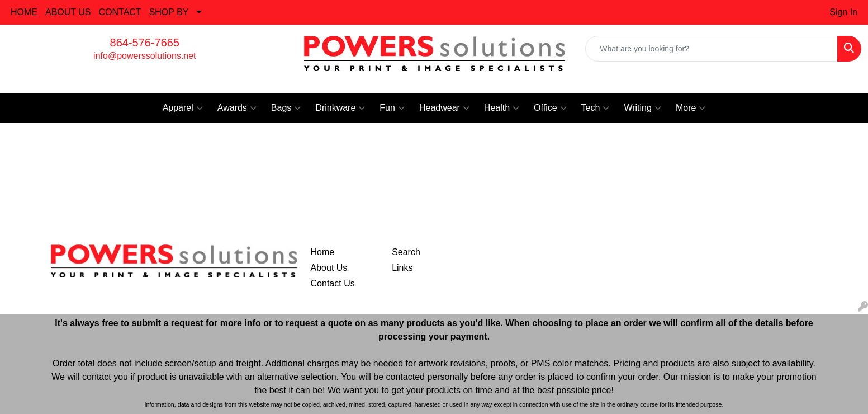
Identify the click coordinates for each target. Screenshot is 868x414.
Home (323, 252)
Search (406, 252)
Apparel (183, 108)
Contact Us (333, 283)
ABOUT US (68, 12)
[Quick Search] (712, 49)
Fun (392, 108)
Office (550, 108)
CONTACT (120, 12)
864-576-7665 (145, 43)
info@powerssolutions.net (144, 56)
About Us (329, 268)
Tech (596, 108)
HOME (24, 12)
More (691, 108)
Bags (286, 108)
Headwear (444, 108)
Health (502, 108)
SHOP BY (169, 12)
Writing (642, 108)
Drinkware (340, 108)
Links (402, 268)
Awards (237, 108)
